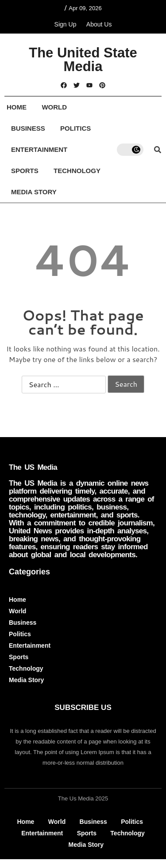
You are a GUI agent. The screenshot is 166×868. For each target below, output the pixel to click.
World (54, 107)
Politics (75, 128)
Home (17, 107)
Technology (77, 171)
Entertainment (39, 149)
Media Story (34, 192)
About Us (99, 24)
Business (28, 128)
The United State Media (83, 60)
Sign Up (66, 24)
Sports (25, 171)
